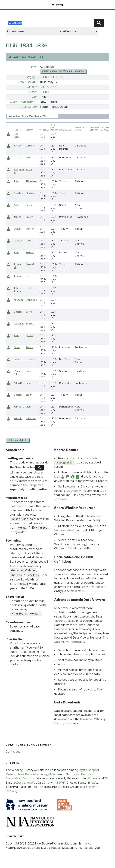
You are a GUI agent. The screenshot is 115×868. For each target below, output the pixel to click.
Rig (34, 97)
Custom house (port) (23, 102)
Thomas (19, 323)
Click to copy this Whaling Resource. (63, 71)
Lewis (29, 205)
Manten (30, 229)
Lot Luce (17, 135)
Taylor (29, 323)
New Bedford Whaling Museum (39, 774)
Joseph (18, 276)
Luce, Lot (49, 87)
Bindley (30, 193)
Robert (18, 359)
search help (18, 440)
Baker (29, 158)
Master (32, 87)
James (18, 217)
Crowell (30, 264)
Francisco (31, 300)
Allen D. (18, 383)
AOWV (19, 783)
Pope (29, 371)
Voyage (32, 77)
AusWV (11, 791)
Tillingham (32, 181)
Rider (29, 383)
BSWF (61, 783)
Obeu (17, 347)
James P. (19, 407)
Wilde (29, 241)
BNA (70, 787)
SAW (92, 783)
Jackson (30, 359)
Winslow (31, 418)
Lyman (18, 229)
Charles (18, 193)
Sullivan (30, 252)
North (29, 288)
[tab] (32, 116)
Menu (57, 5)
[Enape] (30, 335)
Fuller (29, 169)
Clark (29, 407)
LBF (35, 787)
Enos (29, 276)
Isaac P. (18, 241)
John (17, 181)
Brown (29, 217)
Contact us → (15, 752)
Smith (29, 395)
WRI (34, 67)
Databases (98, 587)
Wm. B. (18, 418)
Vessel (32, 92)
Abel (17, 205)
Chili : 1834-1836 (54, 77)
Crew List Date (27, 82)
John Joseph (18, 290)
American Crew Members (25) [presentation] (28, 116)
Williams (31, 146)
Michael (18, 300)
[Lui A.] (18, 158)
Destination (29, 107)
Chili (46, 92)
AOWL (31, 783)
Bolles (29, 347)
